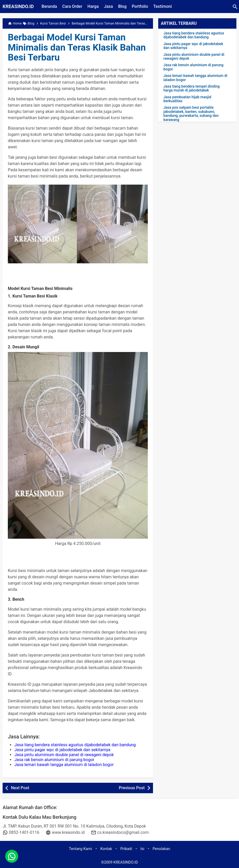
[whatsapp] (12, 856)
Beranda (49, 6)
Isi (142, 849)
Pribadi (126, 849)
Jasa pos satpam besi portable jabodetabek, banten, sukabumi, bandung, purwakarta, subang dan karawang (191, 114)
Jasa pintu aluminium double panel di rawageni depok (64, 755)
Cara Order (72, 6)
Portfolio (140, 6)
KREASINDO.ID (18, 6)
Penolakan (161, 849)
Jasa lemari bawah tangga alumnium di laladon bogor (64, 765)
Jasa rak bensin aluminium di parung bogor (54, 760)
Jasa (108, 6)
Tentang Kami (80, 849)
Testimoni (163, 6)
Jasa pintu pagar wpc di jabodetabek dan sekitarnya (62, 750)
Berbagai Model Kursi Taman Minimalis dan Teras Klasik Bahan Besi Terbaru (77, 47)
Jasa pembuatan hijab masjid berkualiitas (187, 99)
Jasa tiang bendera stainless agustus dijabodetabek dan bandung (75, 745)
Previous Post (132, 788)
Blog (122, 6)
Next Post (20, 788)
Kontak (106, 849)
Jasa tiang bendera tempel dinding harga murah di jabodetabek (192, 88)
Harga (93, 6)
